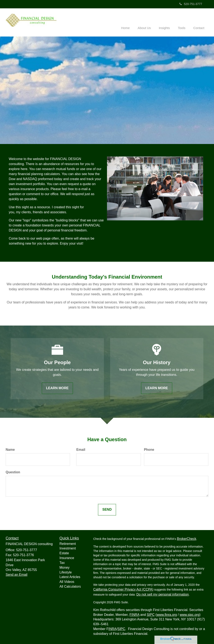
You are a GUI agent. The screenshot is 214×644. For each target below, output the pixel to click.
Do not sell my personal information (162, 594)
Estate (64, 553)
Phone (149, 450)
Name (10, 450)
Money (65, 567)
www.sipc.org (190, 614)
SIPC (151, 614)
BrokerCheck (186, 539)
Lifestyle (66, 572)
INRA (112, 629)
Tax (62, 563)
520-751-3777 (191, 4)
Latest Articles (70, 577)
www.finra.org (167, 614)
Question (13, 472)
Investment (68, 548)
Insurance (67, 558)
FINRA (134, 614)
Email (81, 450)
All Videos (67, 582)
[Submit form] (107, 510)
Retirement (68, 544)
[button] (148, 22)
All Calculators (70, 587)
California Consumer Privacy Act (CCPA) (123, 589)
